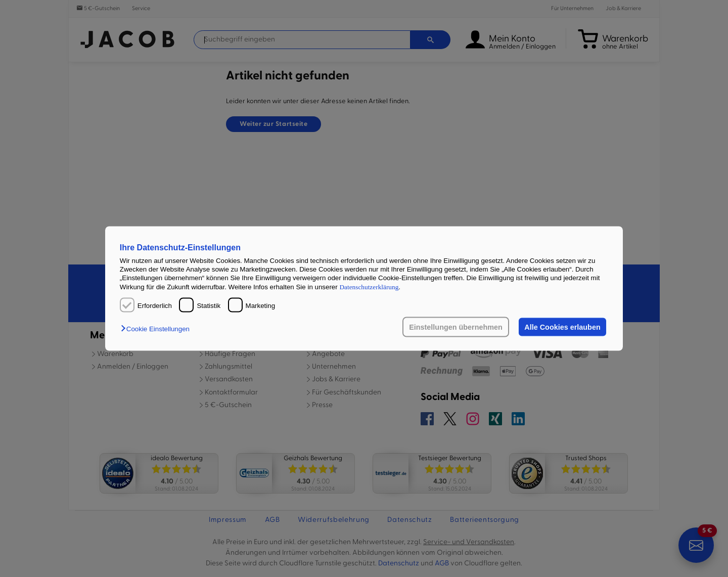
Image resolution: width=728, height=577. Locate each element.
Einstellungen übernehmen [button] (456, 327)
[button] (158, 329)
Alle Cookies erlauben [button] (562, 327)
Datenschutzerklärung (369, 286)
